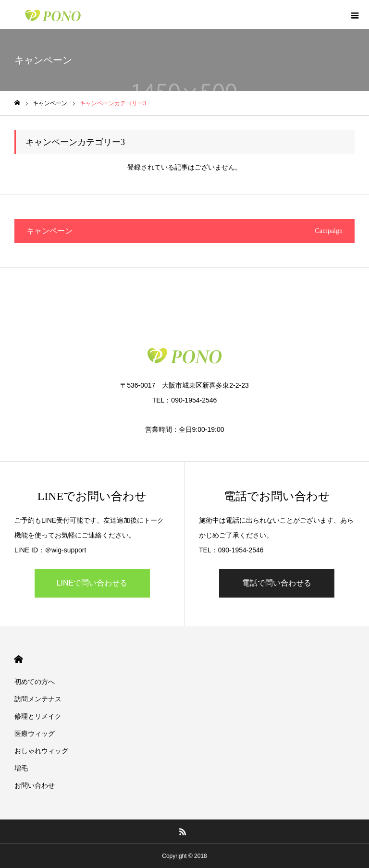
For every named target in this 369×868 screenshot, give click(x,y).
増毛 (21, 768)
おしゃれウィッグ (41, 751)
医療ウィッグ (35, 734)
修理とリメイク (38, 716)
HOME (18, 659)
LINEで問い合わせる (92, 583)
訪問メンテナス (38, 699)
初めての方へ (35, 682)
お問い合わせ (35, 785)
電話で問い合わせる (277, 583)
